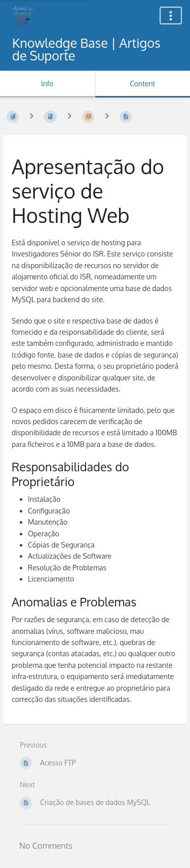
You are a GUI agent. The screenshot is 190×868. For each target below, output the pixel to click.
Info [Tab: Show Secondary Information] (47, 84)
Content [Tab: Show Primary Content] (142, 84)
